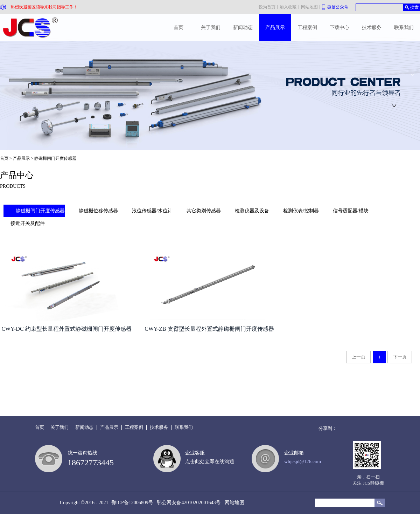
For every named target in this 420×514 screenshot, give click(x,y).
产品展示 (21, 158)
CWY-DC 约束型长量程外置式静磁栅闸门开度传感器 (66, 329)
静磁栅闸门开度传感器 (55, 158)
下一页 (400, 357)
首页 (178, 28)
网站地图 (233, 503)
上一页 (359, 357)
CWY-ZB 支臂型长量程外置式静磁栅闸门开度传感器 (209, 329)
